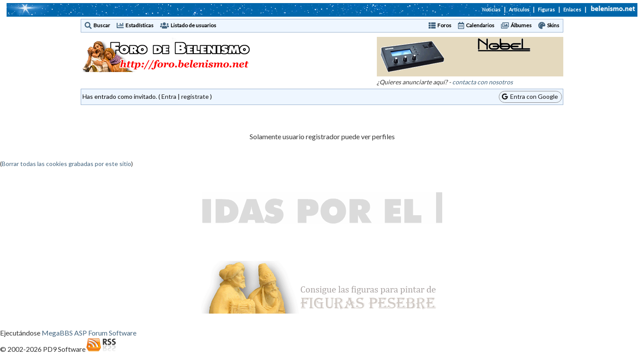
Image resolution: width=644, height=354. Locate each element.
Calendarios (480, 25)
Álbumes (521, 25)
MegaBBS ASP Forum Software (89, 333)
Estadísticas (140, 25)
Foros (444, 25)
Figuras (546, 9)
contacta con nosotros (483, 82)
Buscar (102, 25)
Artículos (519, 9)
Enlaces (572, 9)
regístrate (195, 96)
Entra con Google (530, 96)
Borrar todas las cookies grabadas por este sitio (66, 164)
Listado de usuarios (193, 25)
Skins (553, 25)
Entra (169, 96)
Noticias (491, 9)
